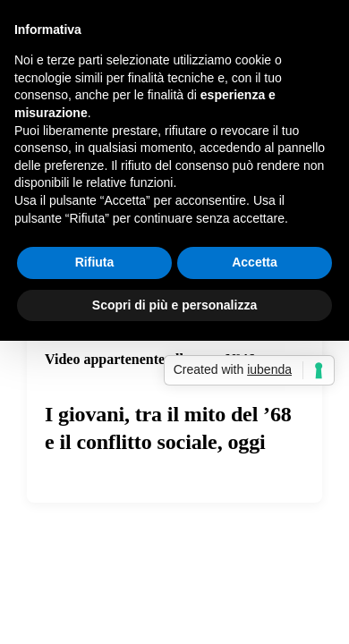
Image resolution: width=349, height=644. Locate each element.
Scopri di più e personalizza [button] (174, 305)
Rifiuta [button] (95, 262)
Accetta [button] (255, 262)
